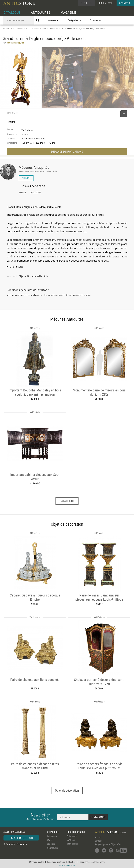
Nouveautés (54, 20)
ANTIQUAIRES (40, 12)
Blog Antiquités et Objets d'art (108, 844)
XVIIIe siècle (55, 28)
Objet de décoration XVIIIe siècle (33, 276)
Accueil (98, 837)
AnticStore (7, 28)
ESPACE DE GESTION (21, 838)
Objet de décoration (37, 28)
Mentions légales (37, 862)
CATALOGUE (12, 12)
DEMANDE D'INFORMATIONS (67, 152)
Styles (50, 840)
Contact (98, 841)
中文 (110, 3)
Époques (51, 844)
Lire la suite (16, 266)
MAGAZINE (68, 12)
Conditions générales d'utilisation (61, 862)
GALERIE (22, 193)
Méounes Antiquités (34, 167)
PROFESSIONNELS (76, 832)
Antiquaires (72, 836)
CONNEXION (125, 3)
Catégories (52, 836)
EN (105, 3)
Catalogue (20, 28)
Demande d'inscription (17, 844)
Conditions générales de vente (92, 862)
